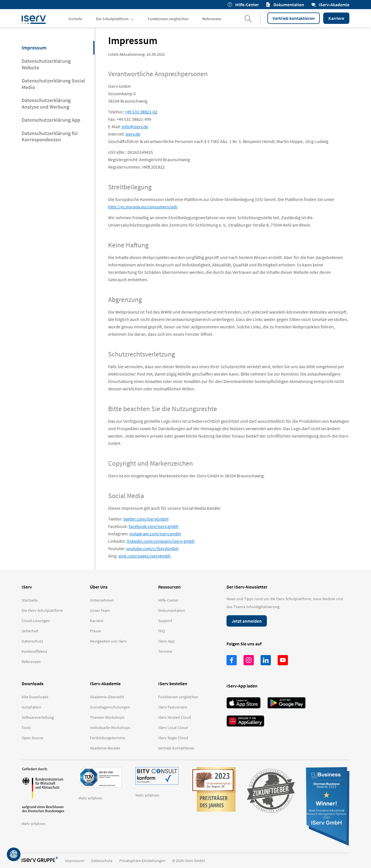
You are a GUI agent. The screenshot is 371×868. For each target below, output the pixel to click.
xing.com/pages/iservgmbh (145, 556)
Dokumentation (285, 5)
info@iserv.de (135, 127)
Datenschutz (102, 861)
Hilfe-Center (243, 5)
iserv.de (133, 134)
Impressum (75, 861)
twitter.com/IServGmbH (146, 519)
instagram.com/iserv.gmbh (155, 534)
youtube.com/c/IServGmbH (152, 548)
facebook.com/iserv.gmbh (154, 526)
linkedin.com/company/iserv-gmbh (161, 541)
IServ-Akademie (330, 5)
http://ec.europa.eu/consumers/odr (143, 207)
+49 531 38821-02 (141, 112)
